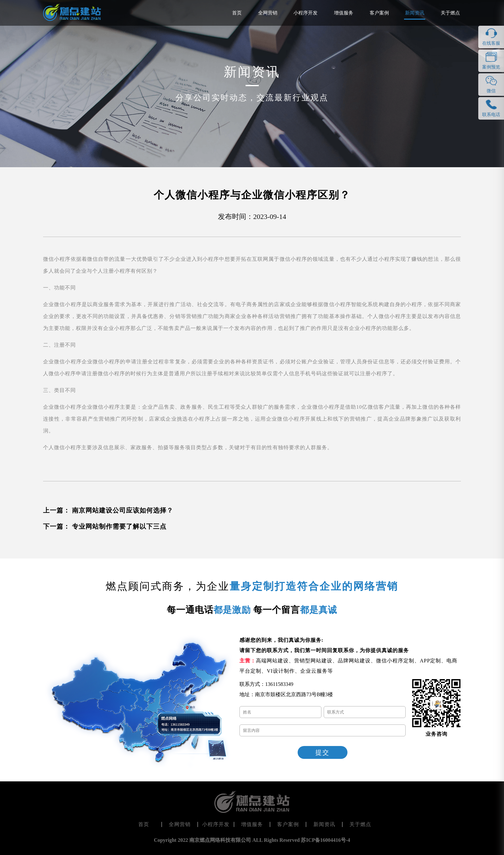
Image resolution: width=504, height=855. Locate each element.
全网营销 (268, 13)
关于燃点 (450, 13)
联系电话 (491, 115)
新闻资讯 (415, 13)
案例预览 (491, 67)
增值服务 (344, 13)
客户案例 (379, 13)
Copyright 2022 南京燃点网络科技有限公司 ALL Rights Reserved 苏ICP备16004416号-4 (252, 840)
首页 (237, 13)
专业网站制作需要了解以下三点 (119, 526)
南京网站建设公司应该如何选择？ (123, 510)
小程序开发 (306, 13)
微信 (491, 91)
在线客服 (491, 43)
